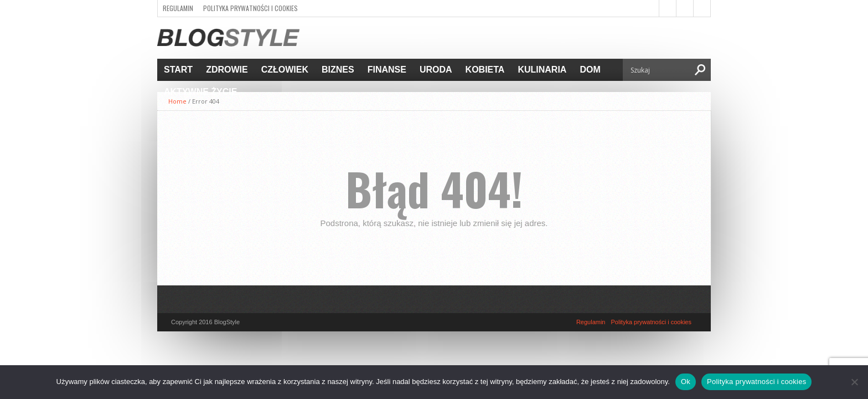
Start (178, 70)
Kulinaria (542, 70)
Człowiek (285, 70)
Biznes (338, 70)
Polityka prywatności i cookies (250, 8)
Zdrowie (227, 70)
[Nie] (854, 382)
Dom (590, 70)
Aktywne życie (200, 92)
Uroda (436, 70)
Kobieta (485, 70)
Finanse (387, 70)
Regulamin (178, 8)
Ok (686, 382)
